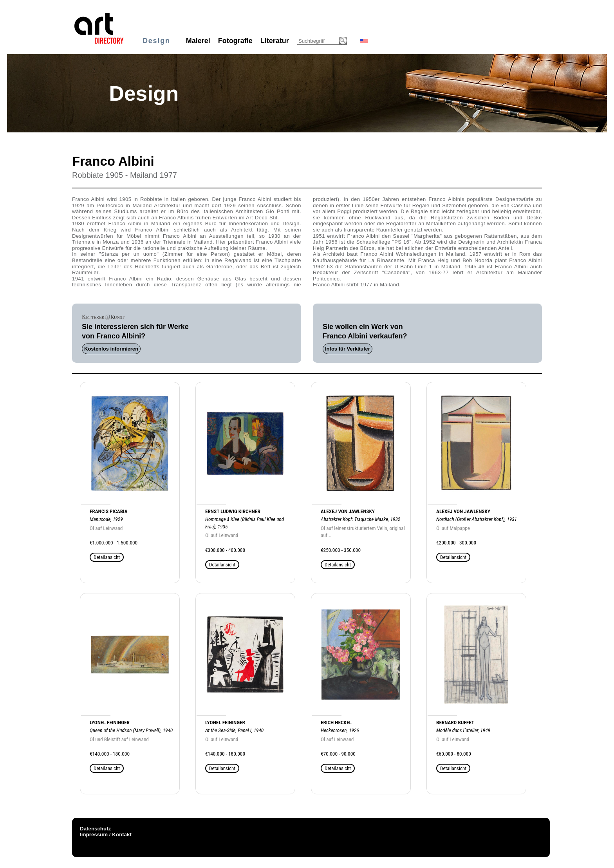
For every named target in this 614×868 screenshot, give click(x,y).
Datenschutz (95, 829)
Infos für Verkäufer (348, 349)
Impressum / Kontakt (106, 835)
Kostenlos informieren (111, 349)
